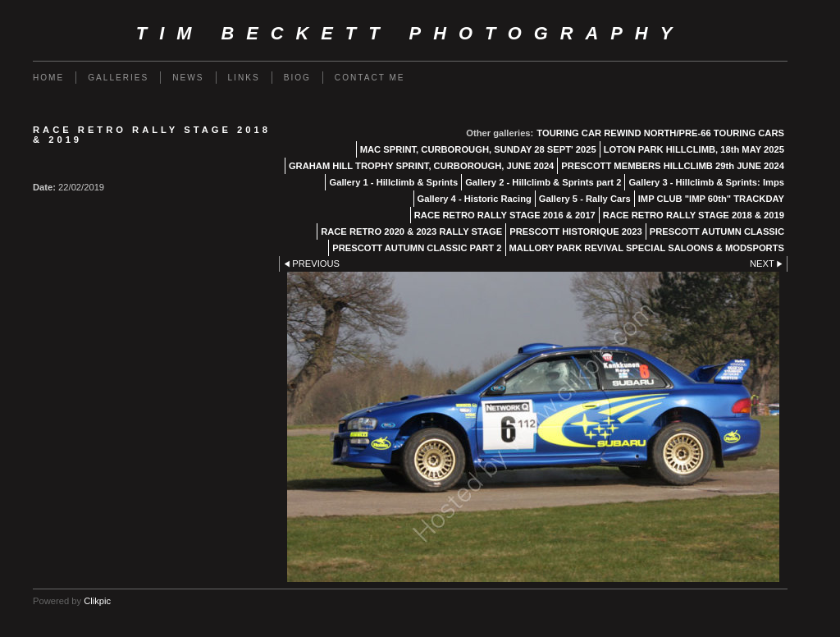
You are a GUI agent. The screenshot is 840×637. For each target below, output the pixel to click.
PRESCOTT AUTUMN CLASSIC (717, 231)
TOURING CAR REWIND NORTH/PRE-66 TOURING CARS (660, 133)
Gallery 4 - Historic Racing (475, 199)
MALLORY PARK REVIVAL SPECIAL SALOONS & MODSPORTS (647, 248)
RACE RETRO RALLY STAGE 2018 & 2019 (694, 215)
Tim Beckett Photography (410, 33)
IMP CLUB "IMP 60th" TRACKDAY (711, 199)
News (188, 78)
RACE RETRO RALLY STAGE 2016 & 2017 (505, 215)
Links (244, 78)
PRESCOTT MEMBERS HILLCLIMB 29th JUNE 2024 (673, 166)
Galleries (118, 78)
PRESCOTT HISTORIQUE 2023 (575, 231)
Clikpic (97, 601)
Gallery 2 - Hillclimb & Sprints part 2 (543, 182)
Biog (297, 78)
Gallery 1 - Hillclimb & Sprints (393, 182)
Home (48, 78)
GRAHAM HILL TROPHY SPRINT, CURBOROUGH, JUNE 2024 (421, 166)
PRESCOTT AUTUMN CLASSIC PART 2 (417, 248)
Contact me (370, 78)
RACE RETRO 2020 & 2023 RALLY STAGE (411, 231)
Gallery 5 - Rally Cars (585, 199)
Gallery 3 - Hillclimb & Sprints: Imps (706, 182)
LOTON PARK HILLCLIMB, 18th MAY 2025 (694, 149)
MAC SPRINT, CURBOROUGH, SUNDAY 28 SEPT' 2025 (478, 149)
